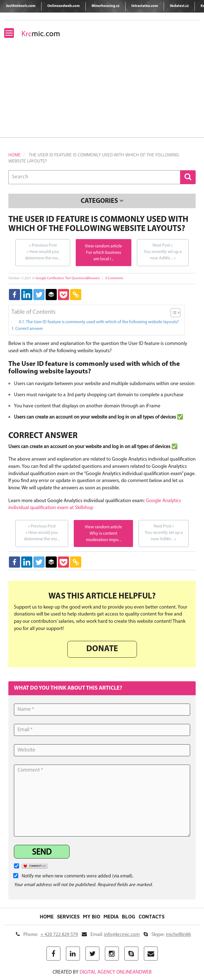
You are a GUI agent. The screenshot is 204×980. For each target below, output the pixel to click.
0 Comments (114, 278)
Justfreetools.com (21, 6)
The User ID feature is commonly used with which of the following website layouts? (102, 322)
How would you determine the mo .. (43, 251)
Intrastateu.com (145, 6)
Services (68, 917)
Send (42, 853)
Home (14, 155)
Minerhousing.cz (105, 6)
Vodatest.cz (179, 6)
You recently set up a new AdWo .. (163, 251)
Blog (129, 917)
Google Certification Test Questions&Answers (68, 278)
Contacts (152, 917)
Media (111, 917)
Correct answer (29, 329)
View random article (103, 246)
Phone (47, 935)
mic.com (41, 34)
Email (111, 935)
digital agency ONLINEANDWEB (116, 972)
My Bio (92, 917)
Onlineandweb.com (63, 6)
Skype (167, 935)
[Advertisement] (102, 96)
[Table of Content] (175, 313)
